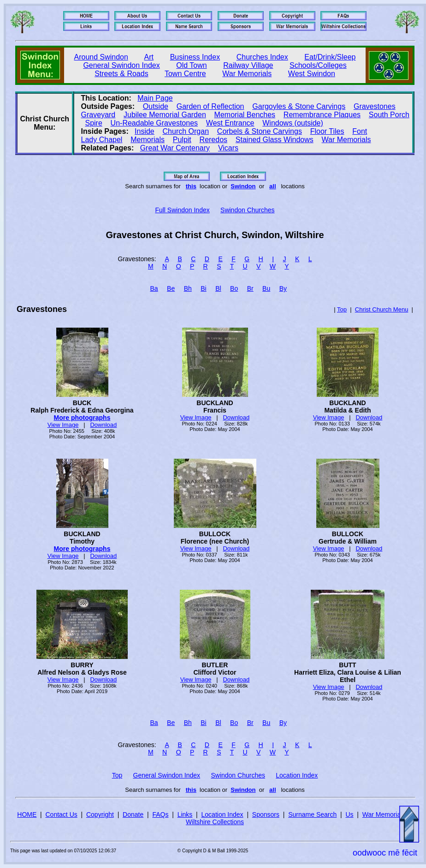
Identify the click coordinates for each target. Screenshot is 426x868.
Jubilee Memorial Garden (165, 115)
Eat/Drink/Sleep (330, 57)
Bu (266, 288)
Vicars (228, 148)
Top (342, 309)
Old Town (191, 65)
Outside (156, 106)
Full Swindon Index (182, 210)
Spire (93, 123)
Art (149, 57)
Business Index (195, 57)
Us (349, 814)
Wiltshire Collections (215, 822)
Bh (188, 288)
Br (250, 288)
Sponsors (266, 814)
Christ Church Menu (382, 309)
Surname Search (312, 814)
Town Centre (185, 74)
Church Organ (186, 131)
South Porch (389, 115)
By (283, 288)
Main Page (155, 98)
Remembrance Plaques (322, 115)
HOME (27, 814)
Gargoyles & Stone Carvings (299, 106)
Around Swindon (101, 57)
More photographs (82, 418)
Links (185, 814)
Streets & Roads (121, 74)
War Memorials (247, 74)
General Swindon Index (121, 65)
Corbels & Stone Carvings (260, 131)
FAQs (160, 814)
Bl (218, 288)
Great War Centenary (175, 148)
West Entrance (230, 123)
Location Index (297, 775)
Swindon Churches (248, 210)
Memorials (148, 140)
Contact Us (62, 814)
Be (171, 288)
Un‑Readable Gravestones (154, 123)
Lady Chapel (102, 140)
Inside (145, 131)
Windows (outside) (293, 123)
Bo (234, 288)
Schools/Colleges (318, 65)
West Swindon (312, 74)
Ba (154, 288)
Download (103, 425)
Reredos (213, 140)
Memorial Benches (245, 115)
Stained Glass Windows (275, 140)
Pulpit (182, 140)
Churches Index (262, 57)
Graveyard (98, 115)
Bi (203, 288)
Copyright (100, 814)
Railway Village (248, 65)
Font (360, 131)
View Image (63, 425)
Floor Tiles (327, 131)
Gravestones (375, 106)
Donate (133, 814)
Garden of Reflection (210, 106)
